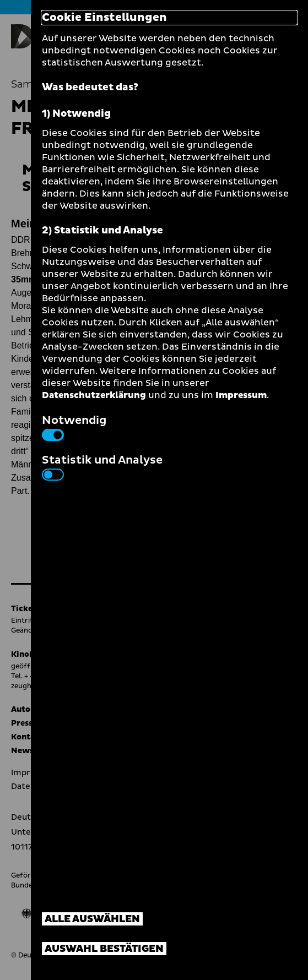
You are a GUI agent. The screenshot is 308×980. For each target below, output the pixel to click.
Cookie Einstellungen (104, 18)
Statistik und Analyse (102, 466)
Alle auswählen (92, 919)
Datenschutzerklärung (94, 395)
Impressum (241, 395)
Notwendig (74, 427)
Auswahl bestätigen (104, 949)
